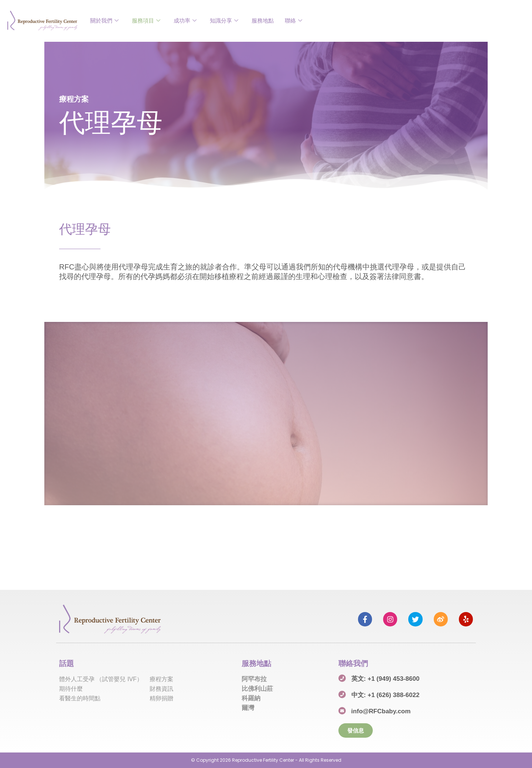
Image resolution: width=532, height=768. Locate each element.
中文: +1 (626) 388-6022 (386, 695)
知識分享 (224, 21)
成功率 (185, 21)
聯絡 (294, 21)
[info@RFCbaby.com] (342, 711)
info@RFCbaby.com (381, 711)
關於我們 (104, 21)
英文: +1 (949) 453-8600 (386, 679)
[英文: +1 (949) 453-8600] (342, 678)
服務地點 (263, 21)
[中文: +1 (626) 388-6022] (342, 694)
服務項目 (146, 21)
